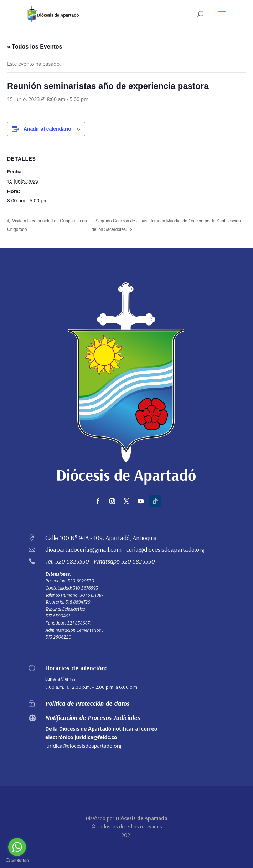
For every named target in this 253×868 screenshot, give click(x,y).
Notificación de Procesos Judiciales (93, 718)
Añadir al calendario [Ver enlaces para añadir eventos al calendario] (47, 129)
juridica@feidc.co (96, 737)
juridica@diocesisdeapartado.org (83, 746)
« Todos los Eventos (35, 47)
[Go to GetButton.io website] (17, 861)
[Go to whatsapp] (17, 847)
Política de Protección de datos (87, 703)
